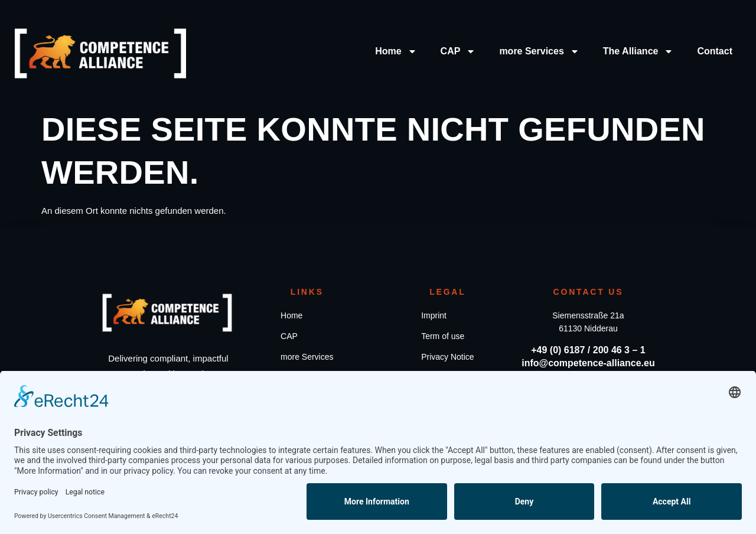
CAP (458, 51)
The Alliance (638, 51)
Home (396, 51)
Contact (715, 51)
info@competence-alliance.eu (588, 363)
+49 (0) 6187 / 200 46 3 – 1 (588, 350)
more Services (539, 51)
